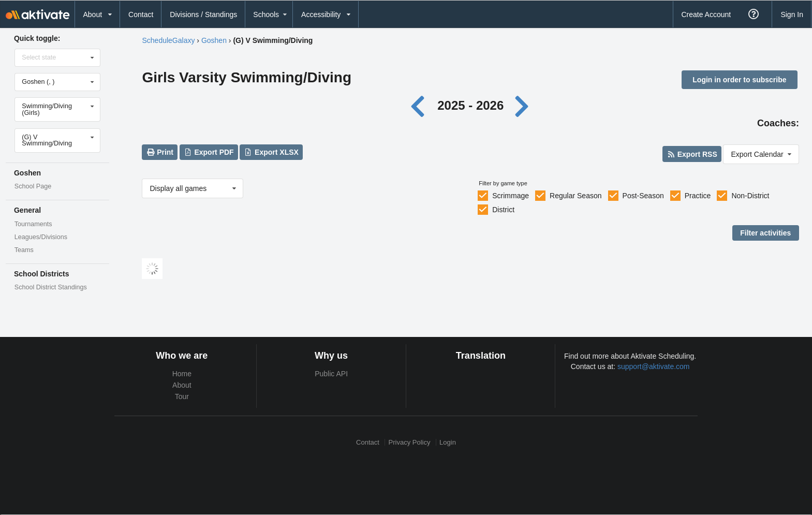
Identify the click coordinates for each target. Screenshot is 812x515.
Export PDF (209, 152)
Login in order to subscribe (739, 80)
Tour (182, 396)
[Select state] (58, 57)
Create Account (706, 14)
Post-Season (643, 196)
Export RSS (692, 154)
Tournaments (33, 224)
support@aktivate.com (654, 366)
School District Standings (51, 287)
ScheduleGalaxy (168, 40)
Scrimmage (511, 196)
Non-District (750, 196)
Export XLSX (271, 152)
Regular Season (575, 196)
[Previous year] (420, 105)
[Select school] (58, 82)
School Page (33, 186)
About (182, 385)
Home (182, 374)
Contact (141, 14)
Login (448, 442)
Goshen (214, 40)
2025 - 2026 (470, 105)
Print (160, 152)
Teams (24, 250)
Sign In (792, 14)
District (503, 210)
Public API (331, 374)
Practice (698, 196)
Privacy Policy (410, 442)
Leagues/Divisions (41, 237)
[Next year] (523, 105)
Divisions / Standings (203, 14)
